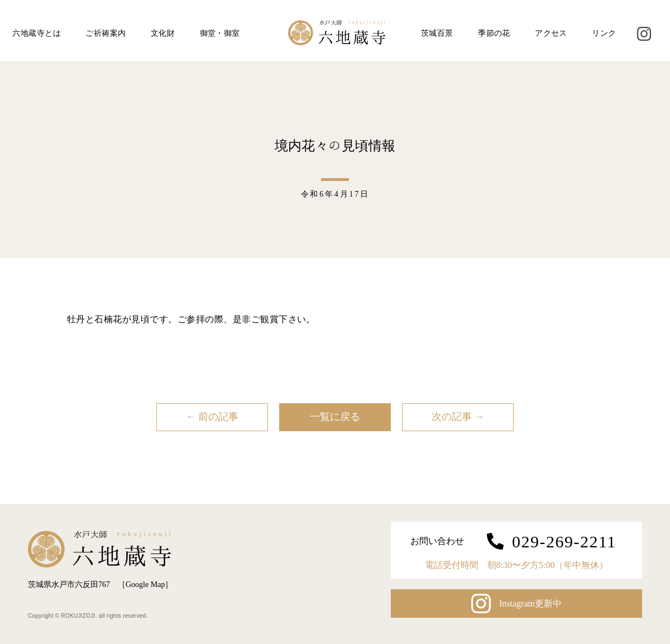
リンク (604, 33)
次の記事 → (458, 417)
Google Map (145, 585)
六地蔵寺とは (37, 33)
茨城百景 (437, 33)
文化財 (163, 33)
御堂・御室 (220, 33)
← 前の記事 (212, 417)
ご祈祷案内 (106, 33)
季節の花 (494, 33)
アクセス (551, 33)
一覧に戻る (335, 417)
